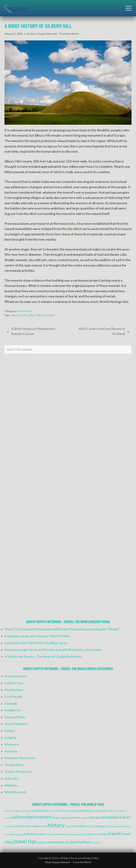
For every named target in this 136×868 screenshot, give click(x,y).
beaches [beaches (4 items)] (65, 811)
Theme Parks (14, 765)
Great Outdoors (16, 724)
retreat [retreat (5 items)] (63, 834)
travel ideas (48, 315)
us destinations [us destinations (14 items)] (78, 842)
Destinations (25, 311)
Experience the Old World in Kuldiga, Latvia (36, 643)
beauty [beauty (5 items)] (74, 811)
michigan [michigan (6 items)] (100, 826)
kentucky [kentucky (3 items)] (90, 826)
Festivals (11, 704)
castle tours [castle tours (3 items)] (113, 811)
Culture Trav (14, 683)
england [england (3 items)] (85, 818)
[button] (129, 8)
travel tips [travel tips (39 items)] (25, 841)
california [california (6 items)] (85, 811)
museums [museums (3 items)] (120, 826)
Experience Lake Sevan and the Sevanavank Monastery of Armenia (53, 650)
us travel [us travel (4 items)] (96, 843)
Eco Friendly (13, 697)
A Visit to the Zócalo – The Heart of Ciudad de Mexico (43, 657)
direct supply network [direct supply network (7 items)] (66, 817)
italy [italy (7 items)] (82, 826)
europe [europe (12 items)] (95, 817)
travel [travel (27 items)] (114, 833)
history (24, 315)
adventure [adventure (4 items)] (10, 811)
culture (14, 315)
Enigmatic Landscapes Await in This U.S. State (37, 636)
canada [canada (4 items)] (95, 811)
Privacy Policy (91, 858)
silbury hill (35, 315)
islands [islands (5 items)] (75, 826)
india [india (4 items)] (68, 826)
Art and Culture (16, 676)
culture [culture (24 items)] (18, 817)
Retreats (11, 751)
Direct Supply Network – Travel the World (68, 862)
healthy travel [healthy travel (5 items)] (39, 826)
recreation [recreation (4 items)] (53, 834)
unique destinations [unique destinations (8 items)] (51, 842)
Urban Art (12, 778)
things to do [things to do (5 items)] (95, 834)
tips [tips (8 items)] (105, 834)
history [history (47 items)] (56, 825)
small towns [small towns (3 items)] (82, 834)
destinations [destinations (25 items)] (39, 817)
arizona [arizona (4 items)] (52, 811)
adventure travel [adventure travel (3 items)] (24, 811)
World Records (15, 792)
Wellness (11, 785)
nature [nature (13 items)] (29, 834)
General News (15, 717)
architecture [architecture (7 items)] (40, 810)
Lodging (10, 737)
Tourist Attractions (18, 772)
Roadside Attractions (20, 758)
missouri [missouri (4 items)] (111, 826)
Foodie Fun (12, 710)
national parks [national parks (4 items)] (16, 834)
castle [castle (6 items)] (103, 811)
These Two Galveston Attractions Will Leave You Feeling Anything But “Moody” (62, 629)
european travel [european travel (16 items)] (116, 817)
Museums (12, 744)
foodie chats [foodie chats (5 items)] (24, 826)
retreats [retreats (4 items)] (72, 834)
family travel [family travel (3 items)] (10, 826)
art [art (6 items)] (59, 811)
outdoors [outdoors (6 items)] (41, 834)
